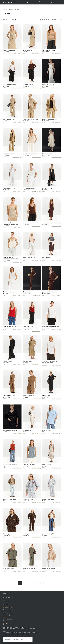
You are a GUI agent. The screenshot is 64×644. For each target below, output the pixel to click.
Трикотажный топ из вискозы (31, 154)
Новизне (56, 20)
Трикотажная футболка (10, 85)
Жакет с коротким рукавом (30, 119)
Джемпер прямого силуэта (50, 292)
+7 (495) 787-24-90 (7, 612)
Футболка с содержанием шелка (51, 326)
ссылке (24, 639)
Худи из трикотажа (28, 499)
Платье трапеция (47, 154)
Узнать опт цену (17, 53)
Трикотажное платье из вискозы (51, 223)
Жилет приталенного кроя (10, 50)
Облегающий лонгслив (49, 50)
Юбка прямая (26, 292)
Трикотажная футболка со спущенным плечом (50, 362)
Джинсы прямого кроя (9, 499)
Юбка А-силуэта (27, 50)
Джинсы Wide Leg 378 (29, 257)
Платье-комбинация (48, 85)
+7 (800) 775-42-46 (7, 618)
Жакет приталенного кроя (50, 119)
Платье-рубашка (27, 361)
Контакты (5, 605)
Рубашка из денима (9, 568)
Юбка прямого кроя (28, 85)
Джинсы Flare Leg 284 (48, 534)
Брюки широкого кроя (9, 119)
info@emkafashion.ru (7, 607)
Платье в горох (46, 465)
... (37, 583)
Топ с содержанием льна (10, 292)
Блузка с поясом (47, 430)
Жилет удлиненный (28, 396)
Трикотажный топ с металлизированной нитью (11, 223)
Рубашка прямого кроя (29, 188)
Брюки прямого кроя (9, 154)
